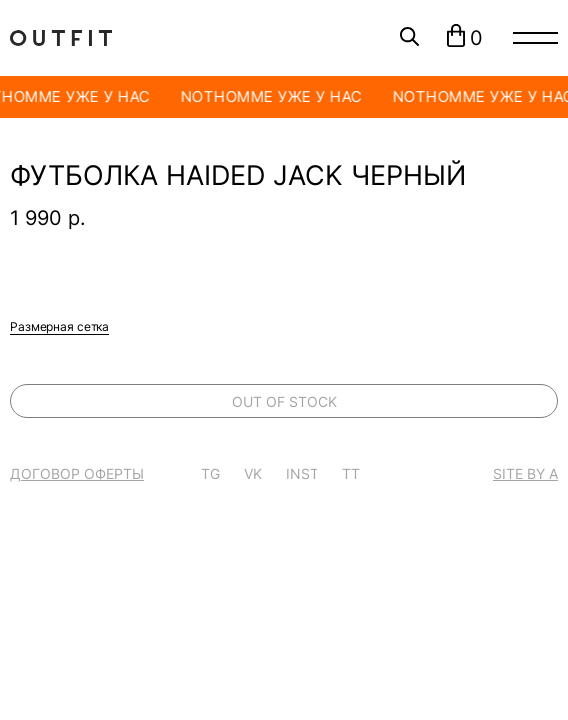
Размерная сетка (59, 326)
